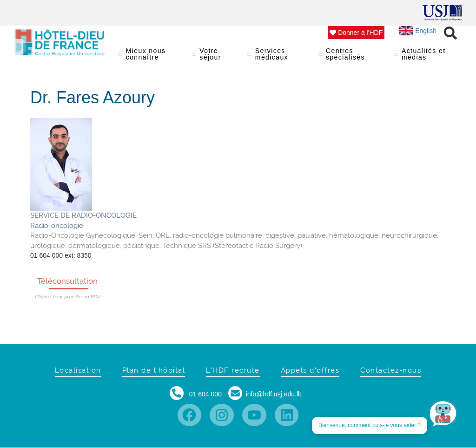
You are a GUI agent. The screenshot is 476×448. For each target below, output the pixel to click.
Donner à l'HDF (356, 33)
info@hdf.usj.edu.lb (274, 394)
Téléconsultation (67, 281)
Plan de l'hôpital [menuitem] (154, 370)
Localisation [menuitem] (78, 370)
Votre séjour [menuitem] (214, 57)
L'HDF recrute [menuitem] (233, 370)
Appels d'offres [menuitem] (310, 370)
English (418, 31)
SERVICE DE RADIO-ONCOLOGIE (83, 215)
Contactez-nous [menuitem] (391, 370)
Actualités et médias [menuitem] (425, 57)
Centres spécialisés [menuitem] (350, 57)
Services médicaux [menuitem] (277, 57)
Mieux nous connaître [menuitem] (149, 57)
